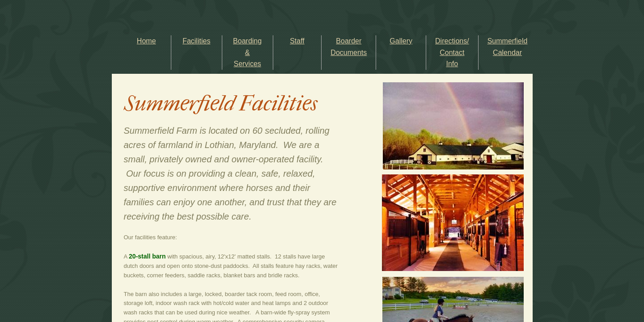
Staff (297, 41)
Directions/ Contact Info (452, 52)
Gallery (401, 41)
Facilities (196, 41)
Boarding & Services (247, 52)
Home (146, 41)
